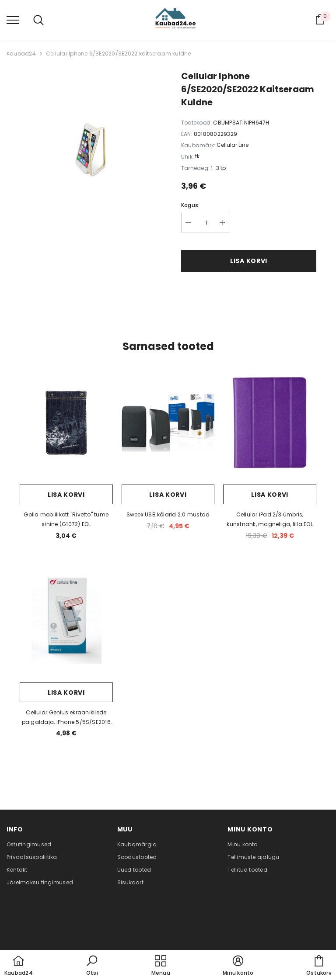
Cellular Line (233, 145)
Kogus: (190, 205)
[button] (92, 966)
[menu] (13, 20)
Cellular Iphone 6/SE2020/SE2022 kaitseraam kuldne (119, 54)
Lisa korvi (249, 261)
